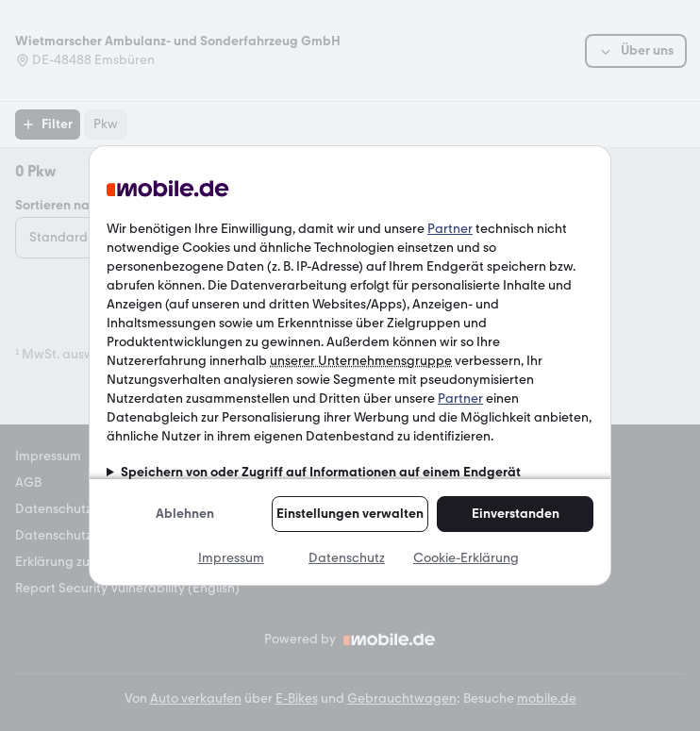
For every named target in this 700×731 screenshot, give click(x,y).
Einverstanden (516, 514)
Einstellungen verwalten (350, 514)
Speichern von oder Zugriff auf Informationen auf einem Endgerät (321, 472)
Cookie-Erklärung (466, 558)
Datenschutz (347, 558)
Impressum (231, 558)
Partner (450, 229)
